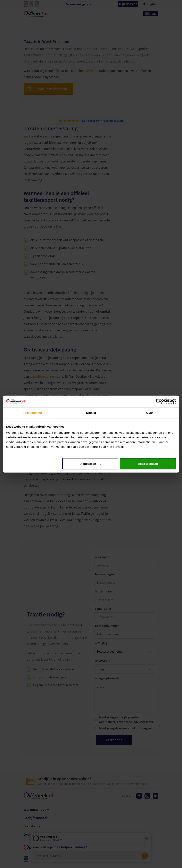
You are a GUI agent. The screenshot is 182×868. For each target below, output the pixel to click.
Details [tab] (91, 413)
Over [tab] (150, 413)
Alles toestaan (148, 464)
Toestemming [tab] (32, 413)
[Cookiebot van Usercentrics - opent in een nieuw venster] (159, 401)
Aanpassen (91, 464)
